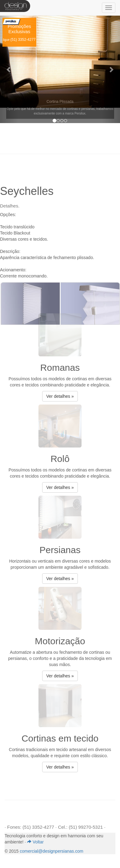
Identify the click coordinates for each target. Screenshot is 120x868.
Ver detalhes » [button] (60, 396)
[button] (9, 69)
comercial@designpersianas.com (51, 851)
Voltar (35, 842)
